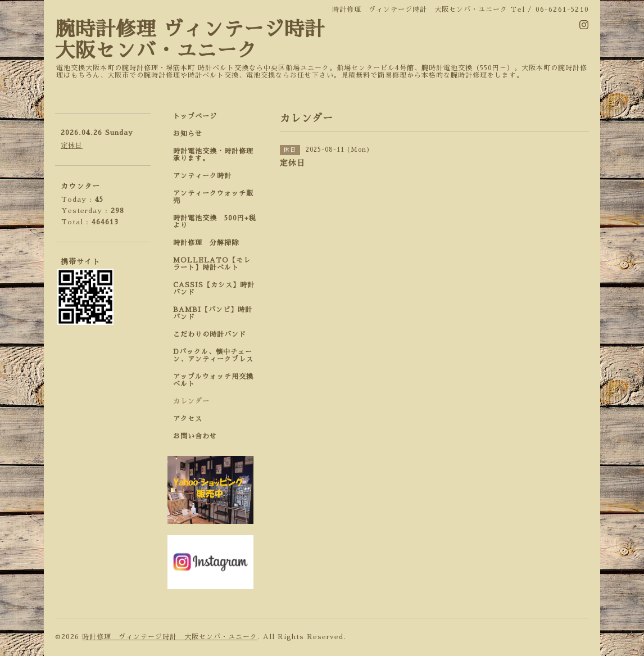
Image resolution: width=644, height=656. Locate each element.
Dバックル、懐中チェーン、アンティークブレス (213, 356)
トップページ (195, 116)
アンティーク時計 (206, 176)
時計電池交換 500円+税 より (218, 222)
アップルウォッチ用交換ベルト (213, 380)
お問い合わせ (195, 436)
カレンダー (191, 401)
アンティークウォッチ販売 (213, 197)
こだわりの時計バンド (213, 334)
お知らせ (188, 134)
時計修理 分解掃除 (210, 243)
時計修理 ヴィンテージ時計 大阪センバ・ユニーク (170, 637)
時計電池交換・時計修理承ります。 (213, 155)
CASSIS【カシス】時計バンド (214, 289)
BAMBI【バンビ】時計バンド (213, 313)
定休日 (72, 146)
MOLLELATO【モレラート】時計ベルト (212, 264)
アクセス (188, 419)
